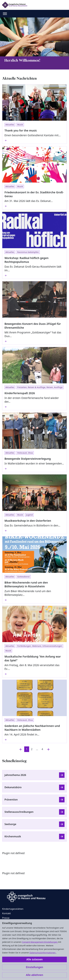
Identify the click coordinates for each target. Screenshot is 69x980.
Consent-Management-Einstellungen (40, 942)
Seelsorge (10, 824)
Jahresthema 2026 (15, 775)
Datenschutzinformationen (43, 953)
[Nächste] (48, 749)
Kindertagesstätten (13, 909)
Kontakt (7, 913)
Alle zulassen (34, 959)
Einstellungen (34, 967)
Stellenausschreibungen (19, 812)
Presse (6, 918)
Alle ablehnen (34, 975)
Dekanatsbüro (13, 787)
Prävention (11, 800)
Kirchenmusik (13, 836)
